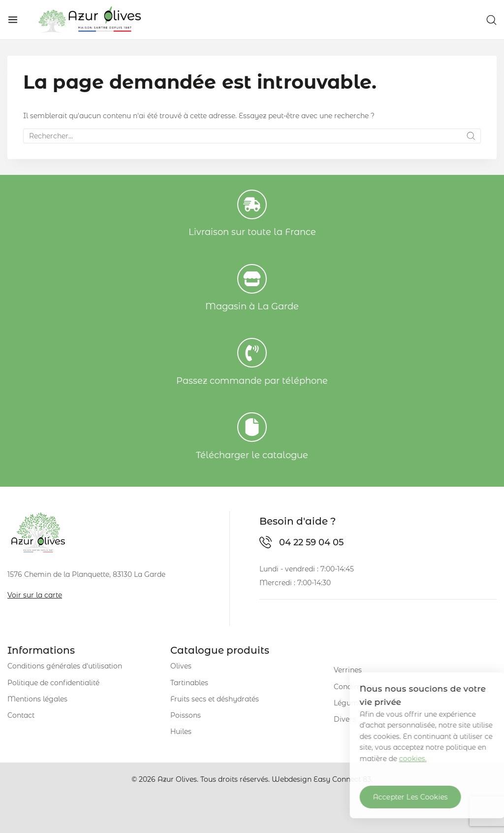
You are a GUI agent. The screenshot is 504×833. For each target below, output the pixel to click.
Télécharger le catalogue (252, 455)
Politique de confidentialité (53, 683)
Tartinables (189, 683)
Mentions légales (37, 699)
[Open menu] (13, 20)
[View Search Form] (491, 20)
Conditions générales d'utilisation (65, 666)
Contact (21, 715)
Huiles (181, 732)
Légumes (350, 703)
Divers (345, 719)
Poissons (186, 715)
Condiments (355, 687)
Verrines (348, 670)
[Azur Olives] (90, 20)
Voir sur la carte (35, 595)
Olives (181, 666)
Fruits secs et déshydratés (215, 699)
